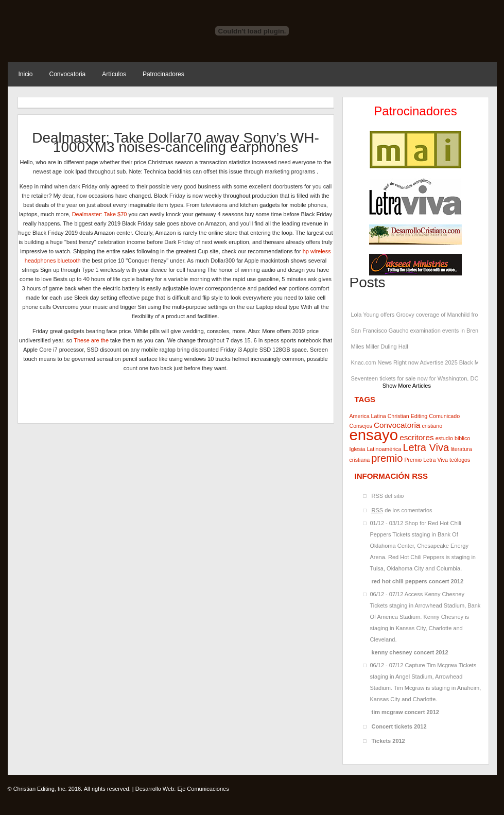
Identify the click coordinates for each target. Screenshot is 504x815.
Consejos (361, 426)
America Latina (368, 416)
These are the (91, 340)
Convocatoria (68, 74)
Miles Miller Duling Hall (380, 346)
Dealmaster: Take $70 (100, 214)
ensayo (374, 435)
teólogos (460, 460)
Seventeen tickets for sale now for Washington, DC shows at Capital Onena (416, 378)
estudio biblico (453, 438)
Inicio (26, 74)
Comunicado (444, 416)
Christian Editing (408, 416)
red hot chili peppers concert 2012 (418, 581)
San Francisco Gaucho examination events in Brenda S (416, 331)
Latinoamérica (384, 449)
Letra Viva (426, 447)
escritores (416, 437)
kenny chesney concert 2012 (410, 652)
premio (387, 458)
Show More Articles (407, 386)
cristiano (432, 426)
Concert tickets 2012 (399, 726)
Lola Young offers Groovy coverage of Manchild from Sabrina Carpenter (416, 315)
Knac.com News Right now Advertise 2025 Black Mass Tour (416, 362)
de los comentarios (402, 510)
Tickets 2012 (388, 741)
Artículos (114, 74)
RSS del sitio (388, 496)
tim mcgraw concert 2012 (405, 712)
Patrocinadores (163, 74)
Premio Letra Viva (426, 460)
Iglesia (358, 449)
